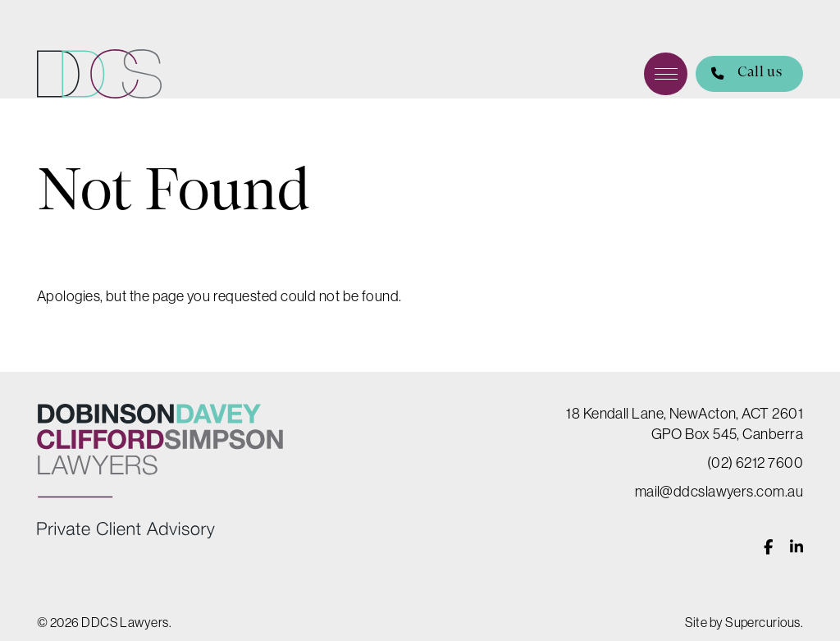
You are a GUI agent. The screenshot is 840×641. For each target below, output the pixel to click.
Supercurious (762, 622)
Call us (739, 74)
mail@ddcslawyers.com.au (719, 492)
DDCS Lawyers (99, 74)
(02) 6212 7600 (755, 463)
